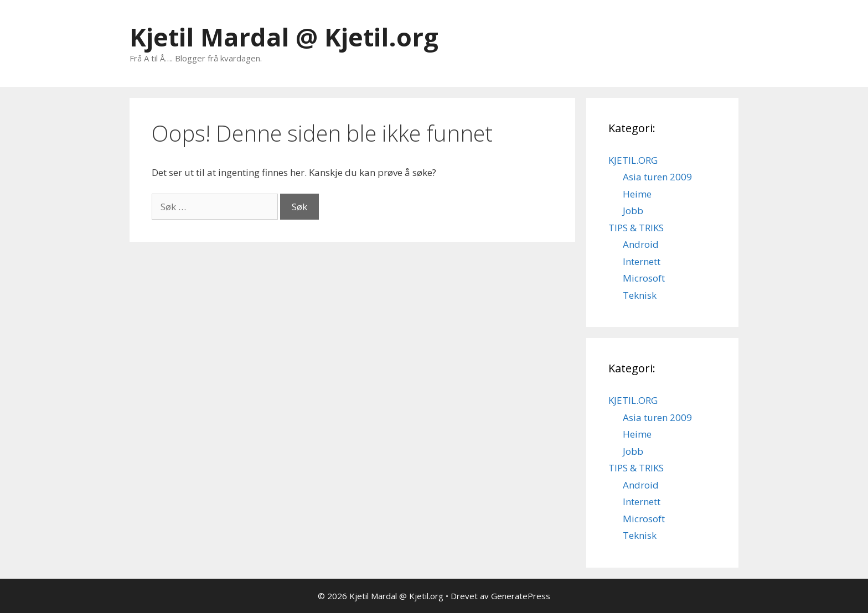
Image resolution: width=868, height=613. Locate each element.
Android (641, 244)
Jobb (633, 211)
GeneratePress (521, 596)
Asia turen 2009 (657, 177)
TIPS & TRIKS (636, 228)
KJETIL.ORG (633, 160)
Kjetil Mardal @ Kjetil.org (284, 37)
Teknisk (640, 295)
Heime (637, 194)
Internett (642, 261)
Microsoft (644, 278)
